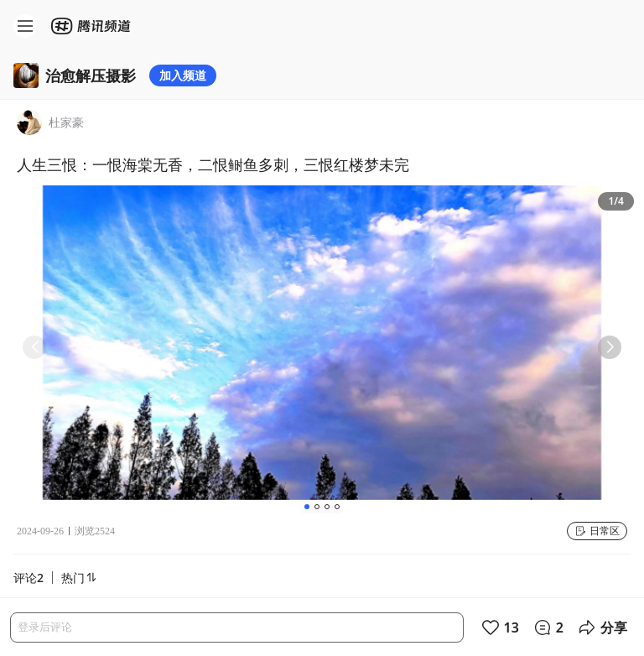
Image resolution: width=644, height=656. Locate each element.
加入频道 (183, 75)
